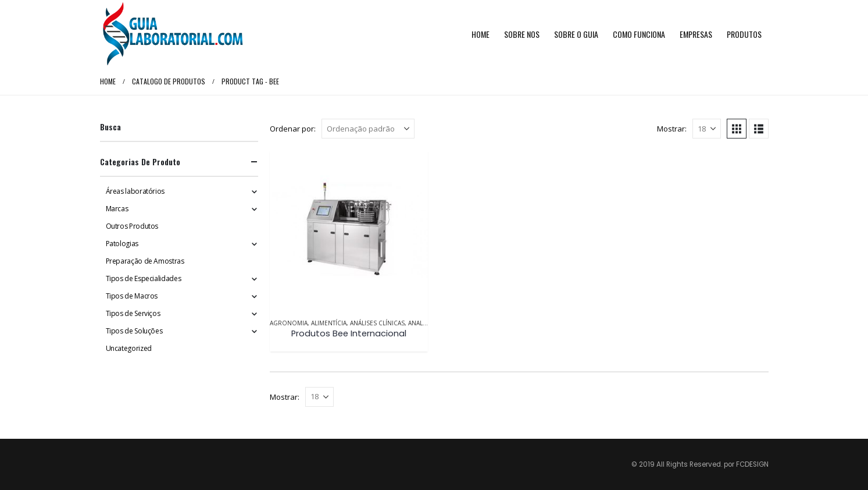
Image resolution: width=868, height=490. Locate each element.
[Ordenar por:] (368, 129)
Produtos (744, 34)
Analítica (422, 323)
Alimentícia (329, 323)
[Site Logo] (173, 34)
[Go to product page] (349, 229)
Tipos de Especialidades (144, 278)
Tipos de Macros (132, 296)
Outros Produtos (132, 226)
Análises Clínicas (377, 323)
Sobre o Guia (576, 34)
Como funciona (639, 34)
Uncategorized (129, 348)
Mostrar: (672, 129)
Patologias (122, 244)
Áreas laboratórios (135, 191)
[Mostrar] (707, 129)
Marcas (117, 209)
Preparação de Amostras (145, 261)
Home (481, 34)
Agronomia (289, 323)
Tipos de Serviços (133, 313)
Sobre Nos (522, 34)
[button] (737, 129)
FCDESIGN (752, 464)
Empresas (696, 34)
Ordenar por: (293, 129)
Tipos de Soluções (134, 331)
